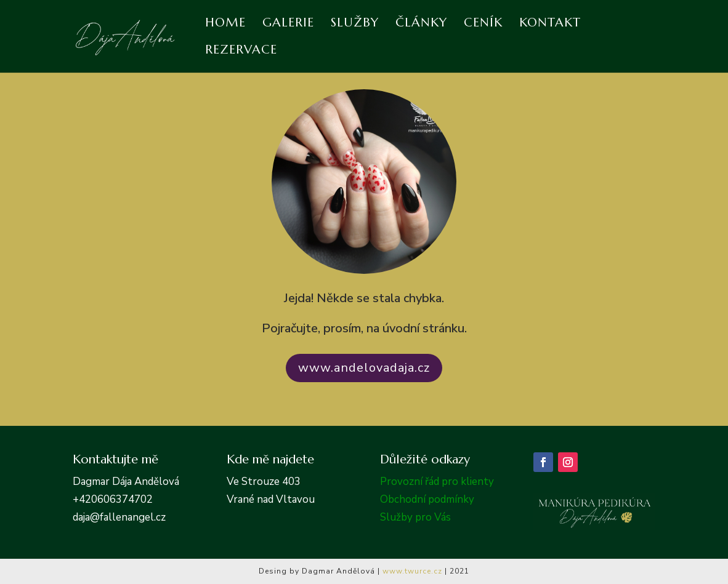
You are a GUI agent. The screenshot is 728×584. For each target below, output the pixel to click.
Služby (355, 24)
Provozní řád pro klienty (437, 482)
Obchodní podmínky (427, 499)
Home (225, 24)
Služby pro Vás (415, 517)
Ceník (483, 24)
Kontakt (550, 24)
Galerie (288, 24)
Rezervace (241, 51)
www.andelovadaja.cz (364, 368)
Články (421, 24)
